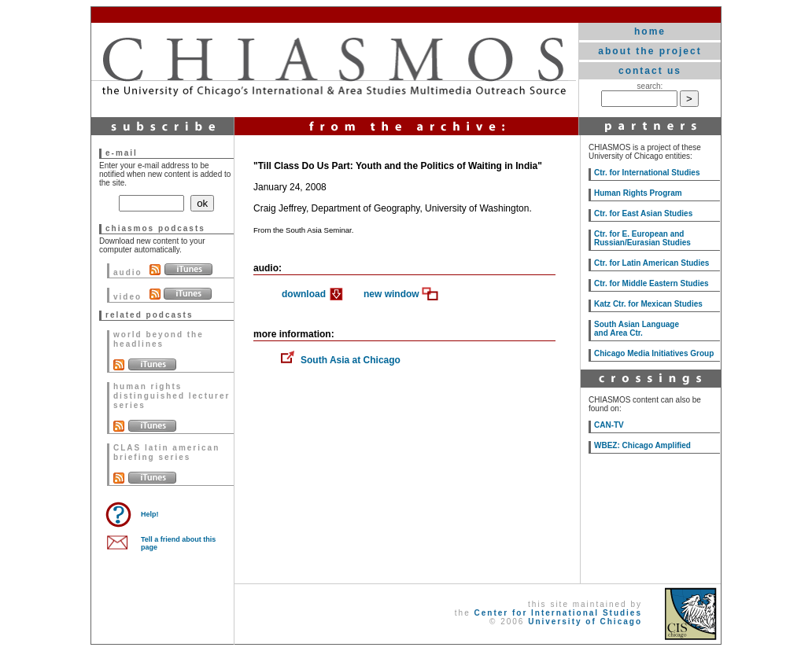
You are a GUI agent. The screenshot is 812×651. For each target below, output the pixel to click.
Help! (150, 514)
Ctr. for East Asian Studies (643, 213)
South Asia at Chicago (351, 360)
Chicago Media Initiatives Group (654, 353)
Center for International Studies (558, 613)
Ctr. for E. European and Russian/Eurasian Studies (642, 238)
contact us (650, 71)
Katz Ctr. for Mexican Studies (648, 304)
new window (391, 294)
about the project (650, 51)
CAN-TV (609, 425)
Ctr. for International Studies (647, 173)
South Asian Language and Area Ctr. (637, 329)
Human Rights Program (638, 193)
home (650, 31)
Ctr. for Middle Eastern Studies (651, 283)
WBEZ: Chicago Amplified (642, 445)
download (304, 294)
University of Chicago (585, 622)
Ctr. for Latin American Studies (651, 263)
